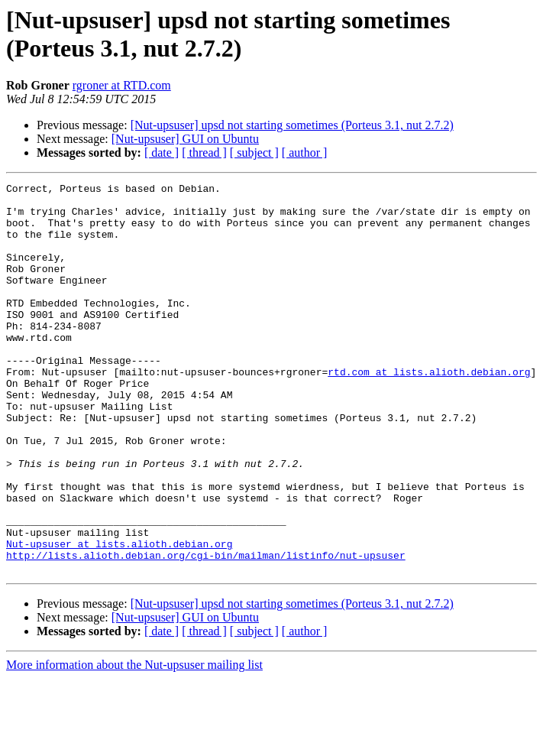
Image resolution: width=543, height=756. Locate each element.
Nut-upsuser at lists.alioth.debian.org (119, 617)
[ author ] (305, 152)
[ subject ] (254, 152)
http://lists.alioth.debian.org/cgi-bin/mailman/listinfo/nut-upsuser (206, 631)
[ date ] (162, 152)
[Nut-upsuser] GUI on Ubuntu (185, 139)
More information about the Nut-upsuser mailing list (134, 743)
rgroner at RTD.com (122, 85)
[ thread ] (204, 152)
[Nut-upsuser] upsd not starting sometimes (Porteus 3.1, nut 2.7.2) (292, 125)
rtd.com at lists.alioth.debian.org (429, 410)
